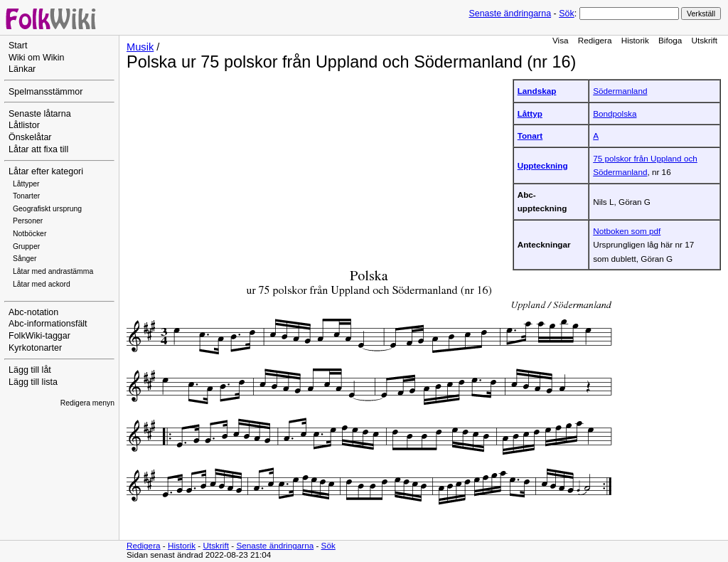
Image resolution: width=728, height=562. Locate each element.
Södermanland (620, 91)
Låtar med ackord (42, 284)
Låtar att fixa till (38, 149)
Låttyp (530, 113)
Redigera (595, 40)
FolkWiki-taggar (39, 336)
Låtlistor (24, 125)
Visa (561, 40)
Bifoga (670, 40)
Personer (28, 221)
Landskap (537, 91)
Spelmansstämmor (45, 92)
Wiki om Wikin (37, 58)
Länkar (22, 69)
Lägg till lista (33, 382)
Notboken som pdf (627, 231)
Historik (635, 40)
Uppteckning (543, 165)
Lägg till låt (30, 370)
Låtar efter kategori (46, 171)
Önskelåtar (30, 137)
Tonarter (26, 196)
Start (18, 46)
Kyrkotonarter (35, 348)
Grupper (26, 246)
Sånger (25, 259)
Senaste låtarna (40, 114)
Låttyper (26, 184)
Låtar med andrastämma (53, 271)
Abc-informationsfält (48, 324)
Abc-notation (33, 312)
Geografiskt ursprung (47, 209)
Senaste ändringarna (510, 14)
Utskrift (705, 40)
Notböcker (30, 234)
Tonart (530, 136)
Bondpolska (615, 113)
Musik (140, 47)
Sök (566, 14)
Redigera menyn (87, 403)
